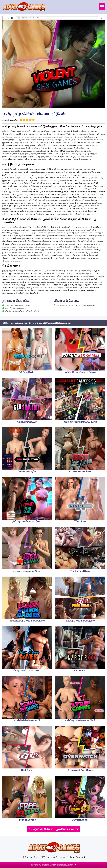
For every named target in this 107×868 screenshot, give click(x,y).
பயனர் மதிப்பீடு (10, 120)
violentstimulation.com (11, 117)
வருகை (54, 865)
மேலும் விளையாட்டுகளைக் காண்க (53, 829)
